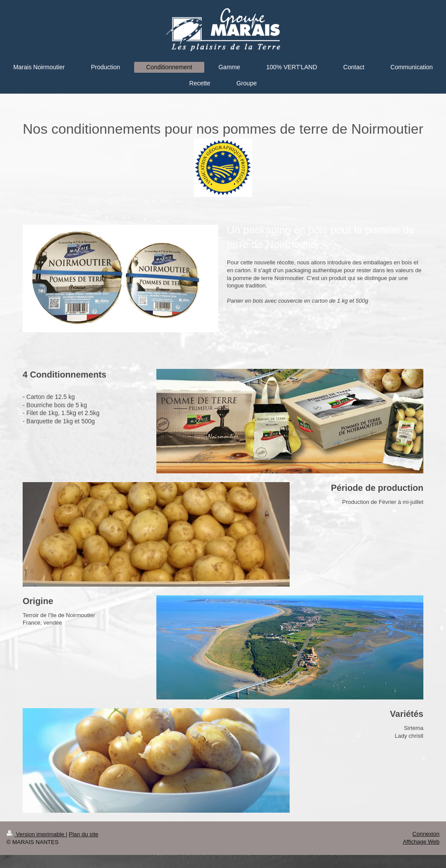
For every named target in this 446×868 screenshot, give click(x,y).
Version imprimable (36, 834)
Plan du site (84, 834)
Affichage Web (421, 842)
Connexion (426, 834)
